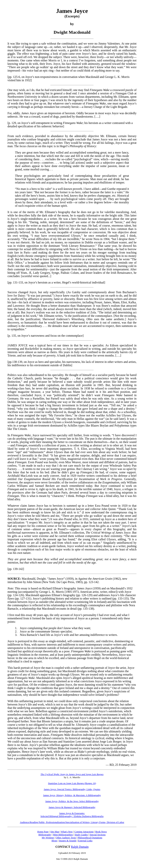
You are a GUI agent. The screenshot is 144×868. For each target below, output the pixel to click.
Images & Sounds (67, 841)
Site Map (55, 832)
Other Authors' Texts (66, 838)
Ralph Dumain (80, 847)
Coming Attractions (84, 832)
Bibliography (45, 835)
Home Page (43, 832)
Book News (101, 832)
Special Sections (97, 835)
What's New (67, 832)
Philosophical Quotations (90, 838)
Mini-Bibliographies (63, 835)
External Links (85, 841)
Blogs (54, 841)
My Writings (48, 838)
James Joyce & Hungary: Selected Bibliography (72, 807)
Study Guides (81, 835)
